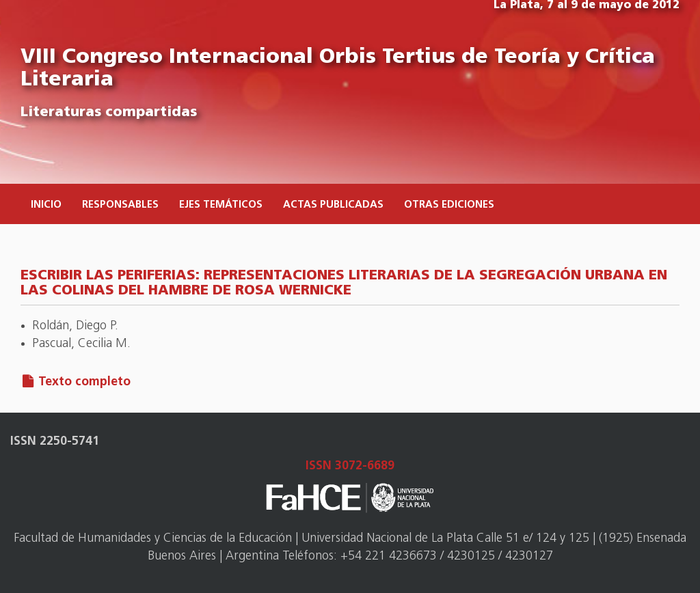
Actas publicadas (333, 205)
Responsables (120, 205)
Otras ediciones (449, 205)
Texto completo (84, 382)
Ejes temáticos (221, 205)
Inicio (46, 205)
